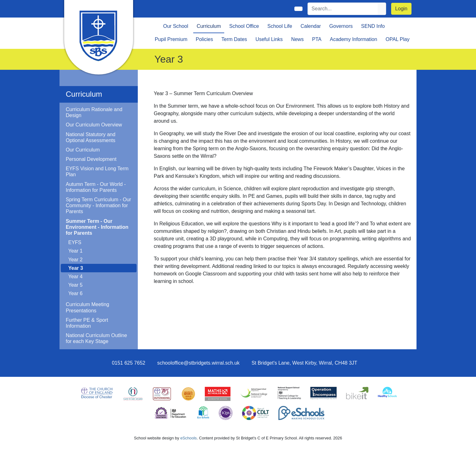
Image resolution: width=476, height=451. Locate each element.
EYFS (75, 242)
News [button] (297, 39)
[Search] (343, 9)
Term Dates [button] (234, 39)
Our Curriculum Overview (94, 125)
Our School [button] (176, 26)
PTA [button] (317, 39)
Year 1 (75, 251)
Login (401, 9)
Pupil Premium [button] (171, 39)
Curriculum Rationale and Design (94, 112)
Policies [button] (204, 39)
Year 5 (75, 285)
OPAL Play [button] (397, 39)
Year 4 (75, 277)
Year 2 (75, 260)
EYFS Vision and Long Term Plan (97, 172)
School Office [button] (244, 26)
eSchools (189, 438)
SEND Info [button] (373, 26)
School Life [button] (280, 26)
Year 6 (75, 293)
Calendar (311, 26)
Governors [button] (341, 26)
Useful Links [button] (269, 39)
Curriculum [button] (209, 26)
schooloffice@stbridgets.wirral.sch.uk (198, 363)
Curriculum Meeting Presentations (88, 307)
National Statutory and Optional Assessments (91, 137)
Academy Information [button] (353, 39)
